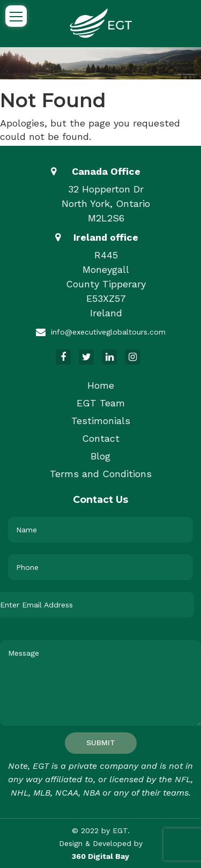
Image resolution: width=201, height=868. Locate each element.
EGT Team (101, 403)
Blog (100, 456)
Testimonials (101, 421)
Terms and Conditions (101, 474)
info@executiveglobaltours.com (108, 332)
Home (101, 385)
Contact (101, 438)
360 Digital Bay (100, 856)
